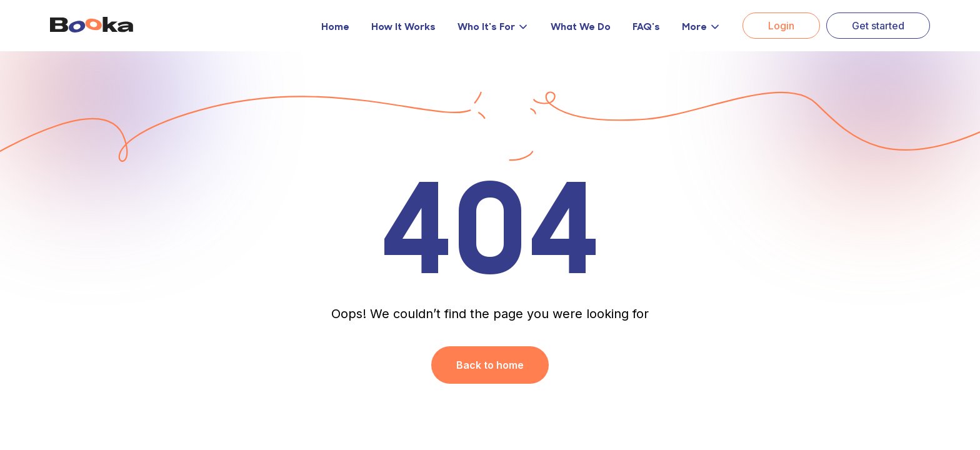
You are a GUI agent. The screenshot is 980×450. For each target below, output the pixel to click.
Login (781, 26)
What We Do (581, 26)
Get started (878, 26)
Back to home (490, 365)
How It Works (403, 26)
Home (335, 26)
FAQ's (646, 26)
